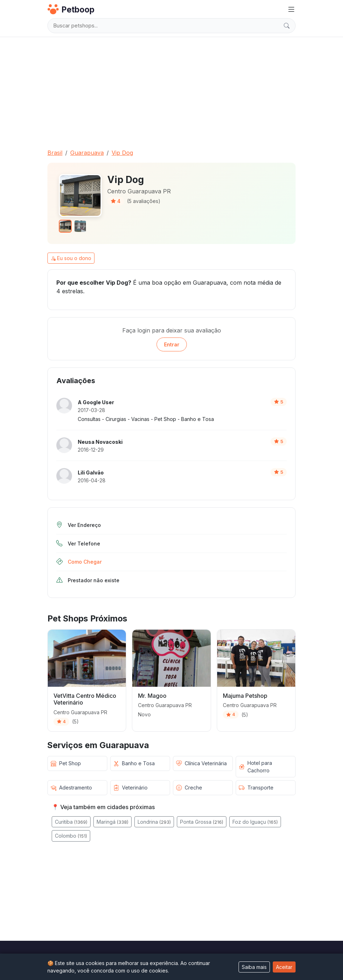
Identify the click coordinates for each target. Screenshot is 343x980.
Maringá (112, 822)
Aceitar (284, 967)
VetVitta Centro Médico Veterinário (85, 699)
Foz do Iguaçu (255, 822)
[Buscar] (287, 26)
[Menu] (291, 9)
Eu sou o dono (71, 258)
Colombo (71, 836)
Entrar (172, 344)
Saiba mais (254, 967)
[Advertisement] (171, 90)
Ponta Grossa (202, 822)
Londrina (154, 822)
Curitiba (71, 822)
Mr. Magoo (152, 696)
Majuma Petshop (245, 696)
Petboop (71, 9)
